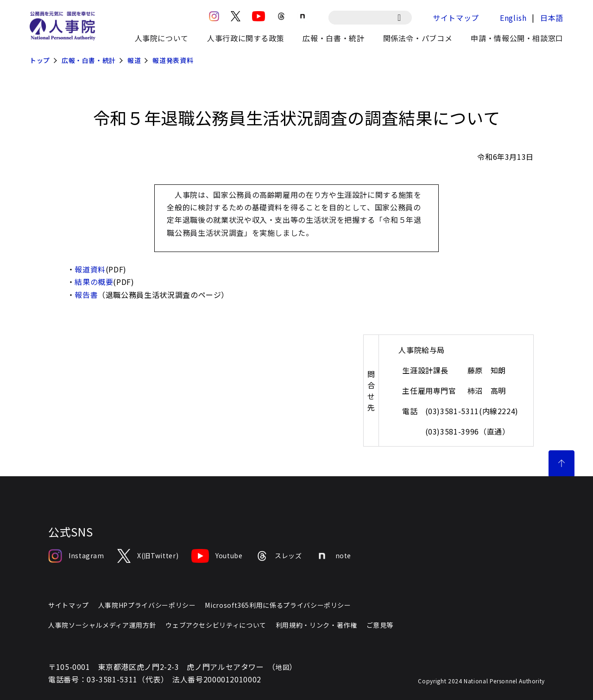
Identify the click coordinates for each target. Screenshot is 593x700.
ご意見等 (380, 625)
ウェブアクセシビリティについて (216, 625)
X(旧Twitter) (148, 556)
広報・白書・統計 (89, 60)
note (333, 556)
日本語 (552, 18)
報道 (134, 60)
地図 (282, 667)
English (513, 18)
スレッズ (279, 556)
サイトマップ (456, 18)
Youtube (217, 556)
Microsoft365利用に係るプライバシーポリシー (278, 605)
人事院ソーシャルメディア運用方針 (102, 625)
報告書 (86, 295)
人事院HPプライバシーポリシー (147, 605)
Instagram (76, 556)
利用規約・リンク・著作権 (316, 625)
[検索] (404, 18)
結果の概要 (94, 282)
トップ (40, 60)
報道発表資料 (173, 60)
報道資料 (90, 269)
